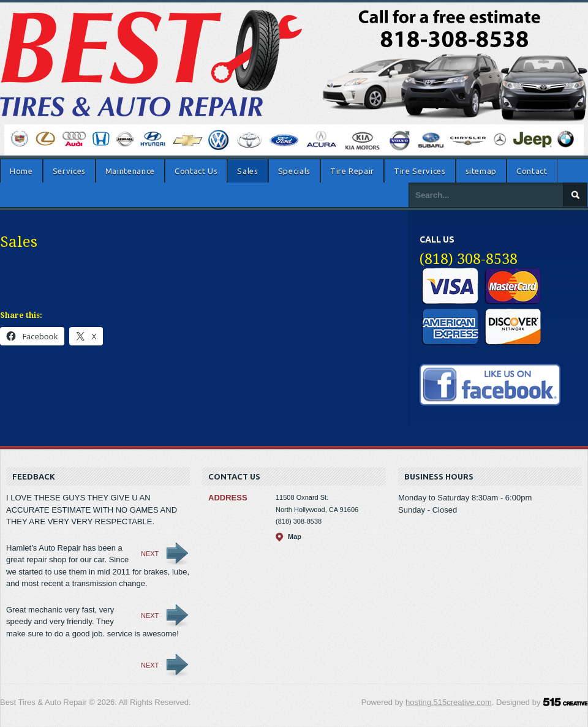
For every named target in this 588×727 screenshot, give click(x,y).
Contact (532, 171)
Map (295, 537)
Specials (294, 171)
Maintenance (130, 171)
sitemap (481, 171)
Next (150, 554)
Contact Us (196, 171)
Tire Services (420, 171)
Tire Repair (352, 171)
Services (69, 171)
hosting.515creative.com (449, 702)
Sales (247, 171)
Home (21, 171)
